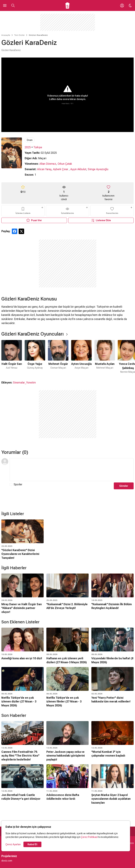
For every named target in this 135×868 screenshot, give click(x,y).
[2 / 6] (35, 357)
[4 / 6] (81, 357)
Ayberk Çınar (61, 169)
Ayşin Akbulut (78, 169)
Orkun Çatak (65, 164)
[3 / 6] (58, 357)
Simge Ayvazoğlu (98, 169)
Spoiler (18, 484)
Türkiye (38, 147)
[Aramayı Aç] (13, 5)
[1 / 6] (12, 357)
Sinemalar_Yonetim (24, 383)
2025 (28, 147)
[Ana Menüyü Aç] (5, 5)
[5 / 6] (105, 357)
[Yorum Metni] (72, 470)
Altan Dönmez (48, 164)
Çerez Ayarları (13, 844)
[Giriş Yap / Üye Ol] (122, 5)
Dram (30, 140)
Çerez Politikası (89, 837)
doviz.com (7, 861)
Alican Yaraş (44, 169)
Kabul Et (32, 844)
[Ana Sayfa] (67, 5)
